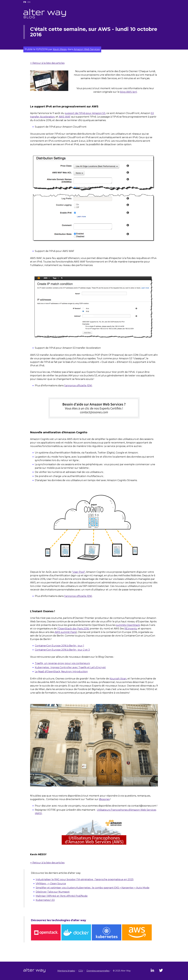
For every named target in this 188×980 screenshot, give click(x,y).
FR (25, 2)
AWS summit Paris (65, 632)
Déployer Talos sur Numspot (53, 892)
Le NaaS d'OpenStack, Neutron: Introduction (61, 672)
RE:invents (131, 629)
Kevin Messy (60, 49)
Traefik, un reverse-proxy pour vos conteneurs (62, 663)
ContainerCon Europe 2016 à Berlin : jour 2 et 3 (62, 650)
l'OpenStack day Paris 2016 (73, 629)
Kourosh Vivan (118, 679)
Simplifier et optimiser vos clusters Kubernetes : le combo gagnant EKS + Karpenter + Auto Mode (93, 888)
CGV (81, 971)
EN (29, 2)
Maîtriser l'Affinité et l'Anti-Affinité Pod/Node (62, 896)
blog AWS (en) (129, 92)
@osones (104, 799)
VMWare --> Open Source (51, 884)
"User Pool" (79, 572)
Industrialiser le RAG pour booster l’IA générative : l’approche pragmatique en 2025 (85, 879)
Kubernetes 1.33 (45, 900)
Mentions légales (66, 971)
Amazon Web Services (87, 49)
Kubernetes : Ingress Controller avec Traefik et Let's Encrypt (70, 667)
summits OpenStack (128, 625)
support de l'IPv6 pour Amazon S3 (85, 113)
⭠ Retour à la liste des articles (47, 63)
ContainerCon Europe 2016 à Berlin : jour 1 (59, 646)
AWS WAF (65, 117)
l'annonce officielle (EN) (78, 386)
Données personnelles (98, 971)
